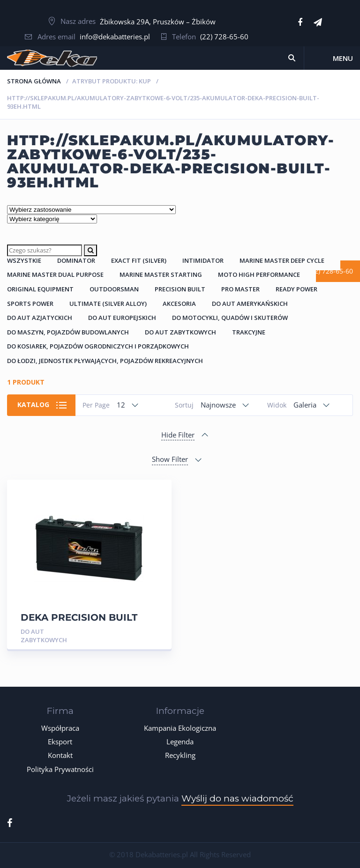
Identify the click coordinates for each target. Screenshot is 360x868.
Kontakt (60, 755)
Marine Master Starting (161, 274)
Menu (343, 58)
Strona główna (34, 81)
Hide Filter (178, 435)
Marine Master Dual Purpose (55, 274)
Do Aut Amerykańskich (250, 304)
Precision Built (180, 289)
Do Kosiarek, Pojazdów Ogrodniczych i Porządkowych (98, 346)
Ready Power (296, 289)
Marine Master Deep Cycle (282, 260)
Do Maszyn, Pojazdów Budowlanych (68, 332)
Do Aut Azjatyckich (40, 318)
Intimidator (203, 260)
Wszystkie (24, 260)
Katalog (33, 404)
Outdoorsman (114, 289)
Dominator (76, 260)
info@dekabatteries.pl (115, 37)
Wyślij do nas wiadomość (237, 798)
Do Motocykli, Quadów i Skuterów (230, 318)
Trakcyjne (249, 332)
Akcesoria (179, 304)
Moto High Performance (259, 274)
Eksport (60, 742)
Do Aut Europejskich (122, 318)
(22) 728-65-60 (224, 37)
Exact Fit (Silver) (139, 260)
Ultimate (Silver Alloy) (108, 304)
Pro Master (240, 289)
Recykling (180, 755)
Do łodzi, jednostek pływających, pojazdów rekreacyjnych (105, 361)
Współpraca (60, 728)
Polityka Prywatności (60, 769)
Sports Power (30, 304)
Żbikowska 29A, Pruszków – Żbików (158, 22)
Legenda (180, 742)
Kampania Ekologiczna (180, 728)
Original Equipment (40, 289)
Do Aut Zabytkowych (180, 332)
